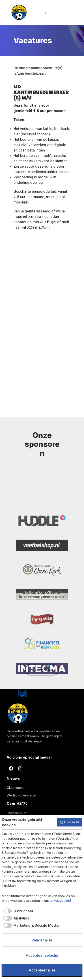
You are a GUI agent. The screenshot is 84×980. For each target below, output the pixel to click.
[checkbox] (17, 911)
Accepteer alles (42, 970)
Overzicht (70, 822)
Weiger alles (42, 940)
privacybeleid (61, 901)
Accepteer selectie (42, 955)
